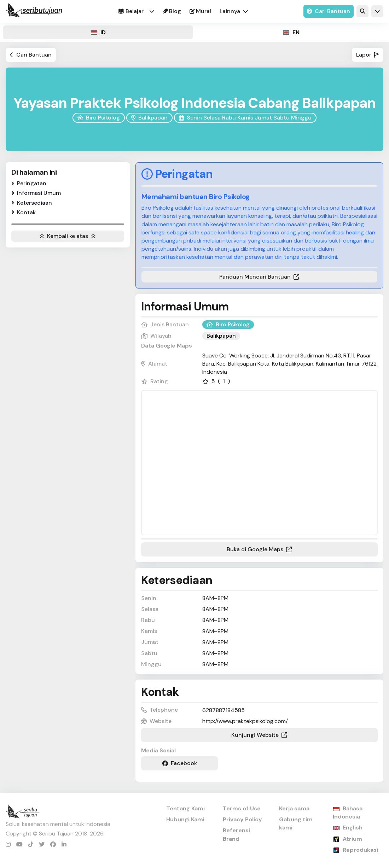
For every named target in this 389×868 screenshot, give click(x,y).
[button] (152, 11)
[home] (34, 11)
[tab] (98, 32)
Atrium (352, 839)
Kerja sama (294, 808)
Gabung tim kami (296, 823)
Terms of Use (242, 808)
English (353, 828)
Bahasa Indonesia (348, 812)
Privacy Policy (242, 819)
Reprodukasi (360, 850)
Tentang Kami (185, 808)
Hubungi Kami (185, 819)
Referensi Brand (236, 834)
